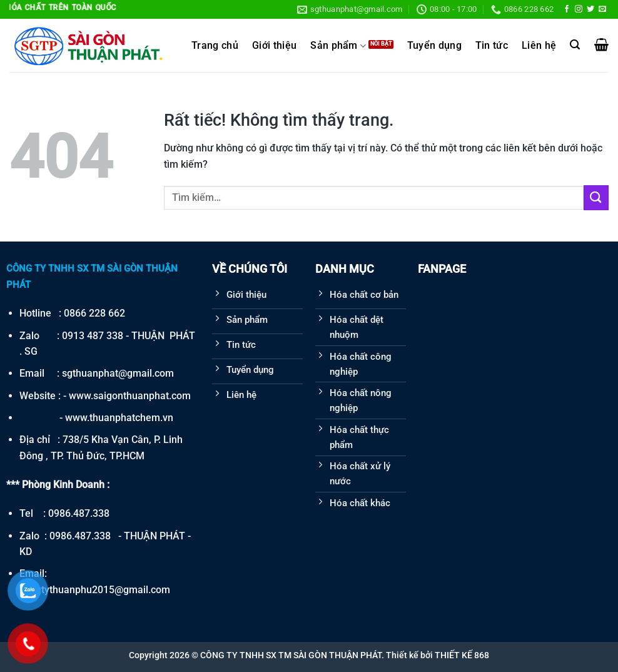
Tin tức (492, 46)
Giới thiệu (274, 46)
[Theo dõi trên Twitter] (590, 9)
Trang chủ (215, 46)
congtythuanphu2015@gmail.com (95, 590)
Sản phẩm (338, 46)
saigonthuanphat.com (142, 396)
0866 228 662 (94, 313)
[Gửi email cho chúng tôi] (602, 9)
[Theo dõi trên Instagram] (579, 9)
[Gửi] (596, 197)
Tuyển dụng (434, 46)
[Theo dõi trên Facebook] (567, 9)
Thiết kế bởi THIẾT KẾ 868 (438, 655)
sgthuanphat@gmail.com (118, 373)
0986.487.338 (79, 513)
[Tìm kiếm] (575, 45)
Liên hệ (539, 46)
